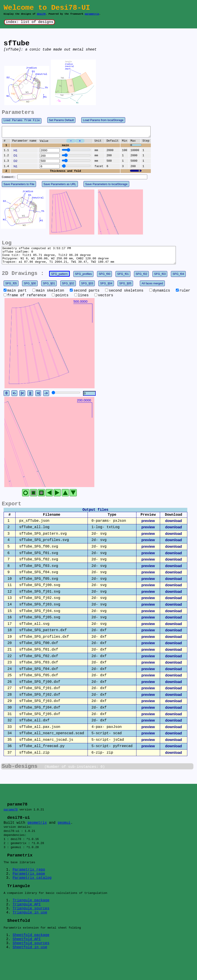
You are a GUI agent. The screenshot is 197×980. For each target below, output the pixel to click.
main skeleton (48, 296)
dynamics (160, 296)
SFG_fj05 (125, 289)
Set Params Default (61, 120)
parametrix (92, 14)
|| (30, 399)
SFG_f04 (178, 279)
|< (22, 399)
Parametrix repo (29, 878)
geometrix (37, 829)
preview (148, 526)
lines (82, 301)
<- (15, 399)
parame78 (11, 815)
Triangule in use (30, 921)
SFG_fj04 (106, 289)
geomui (64, 829)
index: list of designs (29, 22)
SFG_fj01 (49, 289)
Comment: (9, 179)
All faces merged (152, 289)
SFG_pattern (59, 279)
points (60, 301)
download (173, 526)
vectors (104, 301)
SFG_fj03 (87, 289)
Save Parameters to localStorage (106, 186)
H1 (15, 152)
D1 (15, 158)
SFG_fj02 (68, 289)
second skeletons (124, 296)
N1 (15, 168)
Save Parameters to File (19, 186)
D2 (15, 163)
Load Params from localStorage (103, 120)
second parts (85, 296)
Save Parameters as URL (60, 186)
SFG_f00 (105, 279)
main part (15, 296)
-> (46, 399)
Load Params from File (22, 120)
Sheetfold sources (31, 952)
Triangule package (31, 909)
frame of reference (25, 301)
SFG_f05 (11, 289)
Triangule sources (31, 917)
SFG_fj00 (30, 289)
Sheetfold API (27, 948)
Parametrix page (29, 882)
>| (38, 399)
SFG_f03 (160, 279)
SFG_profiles (83, 279)
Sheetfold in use (30, 957)
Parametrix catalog (32, 886)
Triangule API (27, 913)
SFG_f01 (123, 279)
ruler (183, 296)
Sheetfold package (31, 944)
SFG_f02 (142, 279)
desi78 (41, 14)
